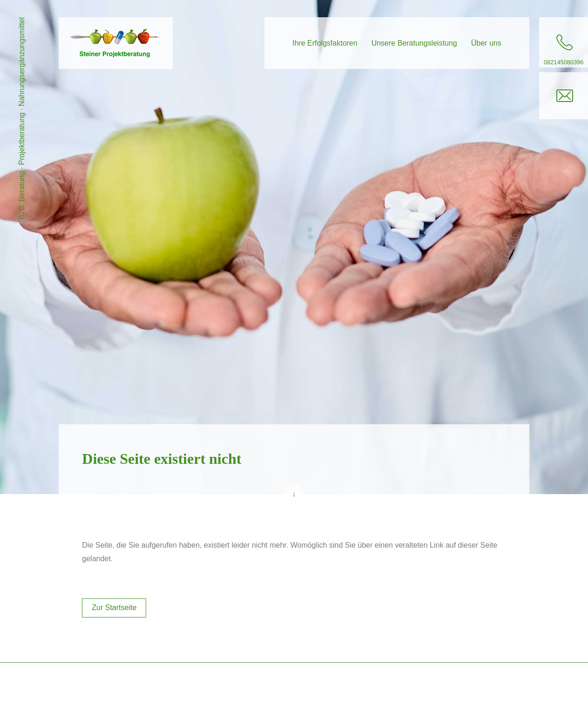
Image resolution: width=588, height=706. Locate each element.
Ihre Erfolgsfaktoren (325, 43)
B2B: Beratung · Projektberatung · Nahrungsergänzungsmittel (22, 119)
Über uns (486, 43)
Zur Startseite (114, 608)
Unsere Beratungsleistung (414, 43)
